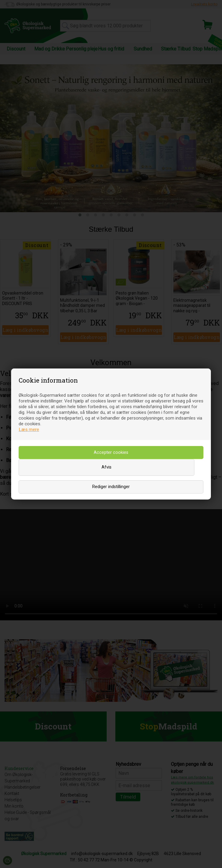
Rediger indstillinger (111, 487)
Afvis (106, 467)
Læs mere (29, 429)
